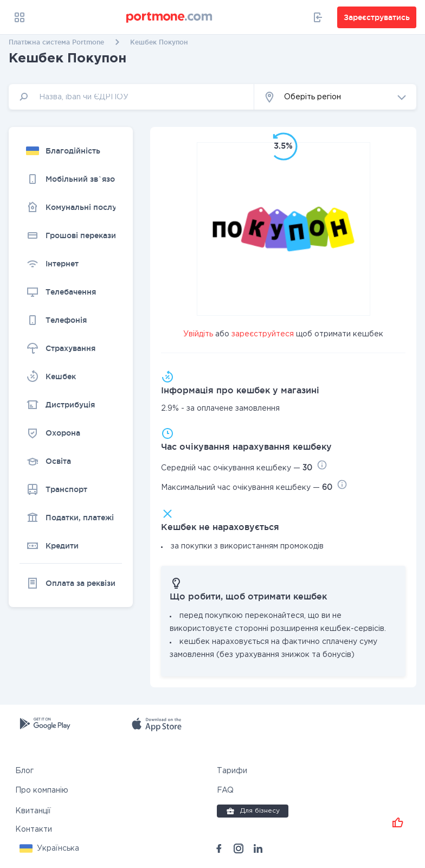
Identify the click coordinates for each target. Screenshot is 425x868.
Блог (24, 771)
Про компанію (42, 790)
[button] (335, 97)
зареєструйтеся (263, 334)
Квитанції (33, 811)
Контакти (34, 829)
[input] (131, 97)
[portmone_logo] (170, 17)
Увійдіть (198, 334)
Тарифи (232, 771)
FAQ (225, 790)
